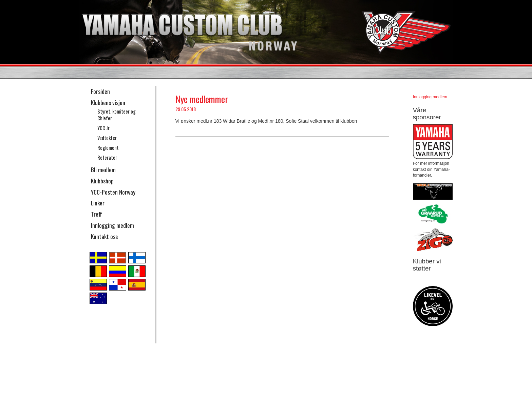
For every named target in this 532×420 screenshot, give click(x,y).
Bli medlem (103, 169)
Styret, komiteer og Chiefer (117, 115)
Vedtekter (107, 138)
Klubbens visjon (108, 102)
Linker (98, 203)
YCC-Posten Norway (113, 192)
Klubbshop (102, 181)
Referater (107, 157)
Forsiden (100, 91)
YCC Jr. (104, 128)
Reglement (108, 148)
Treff (97, 214)
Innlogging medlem (112, 225)
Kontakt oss (104, 236)
